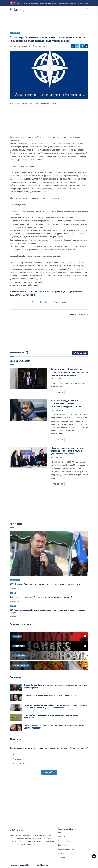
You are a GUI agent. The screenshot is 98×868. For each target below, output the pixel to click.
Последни (15, 677)
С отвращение (18, 759)
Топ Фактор (62, 857)
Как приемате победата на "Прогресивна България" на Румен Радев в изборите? (49, 748)
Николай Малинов (17, 295)
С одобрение (17, 755)
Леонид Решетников (73, 292)
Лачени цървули (64, 841)
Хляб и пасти (63, 845)
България (15, 580)
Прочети (58, 392)
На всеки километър (66, 849)
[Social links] (73, 46)
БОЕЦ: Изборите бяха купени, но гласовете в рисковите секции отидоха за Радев (45, 584)
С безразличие (18, 763)
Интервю (61, 837)
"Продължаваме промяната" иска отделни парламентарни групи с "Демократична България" (67, 451)
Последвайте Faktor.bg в (49, 302)
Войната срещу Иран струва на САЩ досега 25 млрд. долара (50, 695)
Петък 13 (61, 853)
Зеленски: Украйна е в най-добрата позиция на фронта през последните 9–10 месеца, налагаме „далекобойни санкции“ (55, 707)
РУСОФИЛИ (31, 295)
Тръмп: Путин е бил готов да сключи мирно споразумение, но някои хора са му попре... (44, 3)
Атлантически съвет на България (26, 292)
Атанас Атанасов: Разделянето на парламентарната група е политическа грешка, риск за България (70, 372)
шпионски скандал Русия (52, 292)
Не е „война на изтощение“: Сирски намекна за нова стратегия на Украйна (42, 597)
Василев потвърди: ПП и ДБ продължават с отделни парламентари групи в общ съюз (67, 403)
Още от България (20, 361)
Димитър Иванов (41, 46)
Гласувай (49, 772)
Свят (13, 593)
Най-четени (16, 524)
